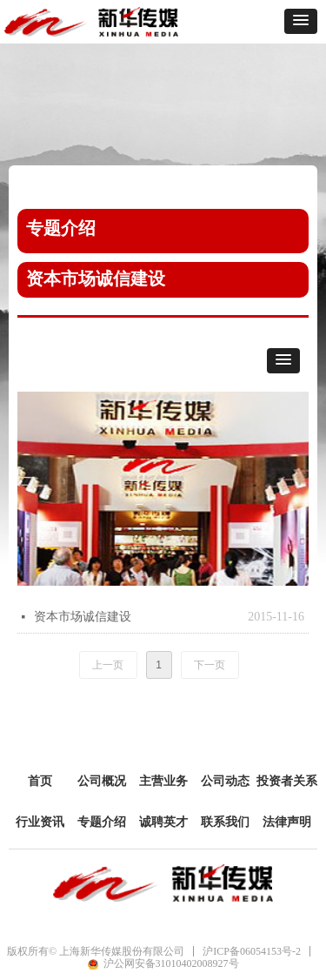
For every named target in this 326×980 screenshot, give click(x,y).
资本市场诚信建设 (83, 617)
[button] (301, 21)
